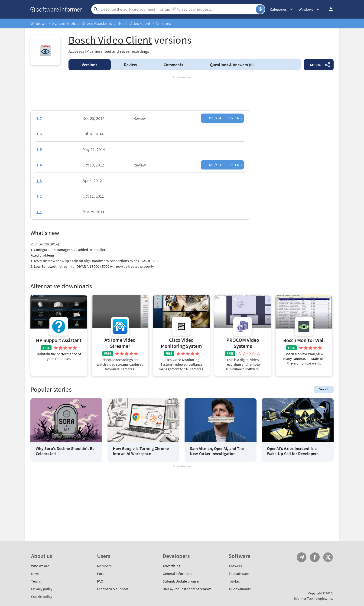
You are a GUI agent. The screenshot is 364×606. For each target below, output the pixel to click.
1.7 (39, 118)
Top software (239, 573)
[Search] (178, 9)
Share (315, 65)
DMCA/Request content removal (188, 589)
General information (179, 573)
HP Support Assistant (59, 340)
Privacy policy (42, 589)
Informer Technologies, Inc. (313, 598)
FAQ (100, 581)
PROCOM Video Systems (243, 343)
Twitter (328, 557)
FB (315, 557)
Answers (232, 65)
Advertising (172, 566)
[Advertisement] (182, 93)
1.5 (39, 149)
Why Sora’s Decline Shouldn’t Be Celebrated (65, 451)
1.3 (39, 181)
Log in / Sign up (329, 9)
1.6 (39, 134)
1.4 (39, 165)
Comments (173, 65)
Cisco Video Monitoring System (181, 343)
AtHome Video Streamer (120, 343)
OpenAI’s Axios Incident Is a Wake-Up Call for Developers (293, 451)
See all (324, 389)
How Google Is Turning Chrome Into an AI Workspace (141, 451)
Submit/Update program (182, 581)
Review (130, 65)
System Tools (64, 23)
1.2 (39, 196)
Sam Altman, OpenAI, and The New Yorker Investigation (217, 451)
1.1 (39, 212)
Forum (102, 573)
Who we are (40, 566)
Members (104, 566)
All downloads (240, 589)
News (35, 573)
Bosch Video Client (134, 23)
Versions (89, 65)
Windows (38, 23)
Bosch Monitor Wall (304, 340)
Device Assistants (97, 23)
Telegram (302, 557)
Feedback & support (113, 589)
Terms (36, 581)
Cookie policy (42, 596)
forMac (234, 581)
